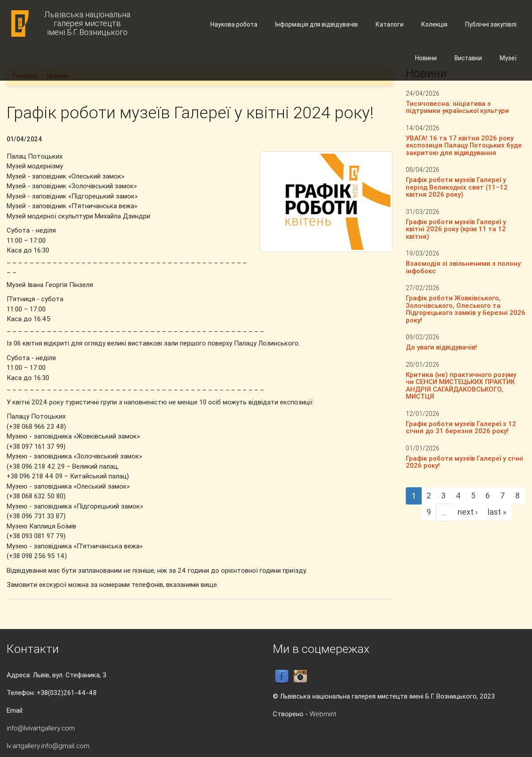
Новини (426, 58)
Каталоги (390, 24)
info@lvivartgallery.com (41, 728)
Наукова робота (234, 24)
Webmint (323, 714)
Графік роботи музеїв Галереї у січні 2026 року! (464, 462)
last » (497, 512)
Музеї (508, 58)
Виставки (468, 58)
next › (468, 512)
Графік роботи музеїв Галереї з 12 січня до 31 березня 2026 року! (461, 427)
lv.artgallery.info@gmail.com (48, 746)
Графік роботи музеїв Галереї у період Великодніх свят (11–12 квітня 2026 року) (457, 187)
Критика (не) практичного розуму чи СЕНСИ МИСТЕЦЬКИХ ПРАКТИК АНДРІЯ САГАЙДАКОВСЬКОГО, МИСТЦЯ (461, 386)
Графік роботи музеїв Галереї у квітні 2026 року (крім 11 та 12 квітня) (456, 229)
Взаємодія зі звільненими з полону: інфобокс (464, 267)
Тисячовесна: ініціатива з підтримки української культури (457, 107)
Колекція (434, 24)
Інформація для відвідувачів (316, 24)
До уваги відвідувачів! (441, 347)
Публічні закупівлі (491, 24)
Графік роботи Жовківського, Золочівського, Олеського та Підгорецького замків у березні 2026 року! (466, 309)
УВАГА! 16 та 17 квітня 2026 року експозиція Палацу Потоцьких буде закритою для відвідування (464, 145)
